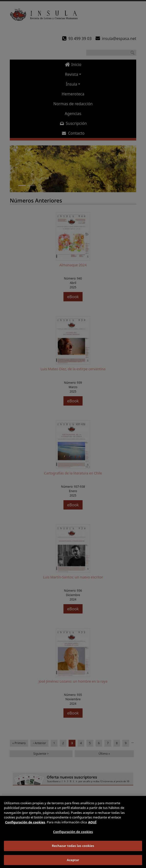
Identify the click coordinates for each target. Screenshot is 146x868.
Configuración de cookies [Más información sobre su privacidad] (25, 825)
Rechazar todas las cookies (73, 849)
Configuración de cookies (73, 835)
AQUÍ (92, 825)
